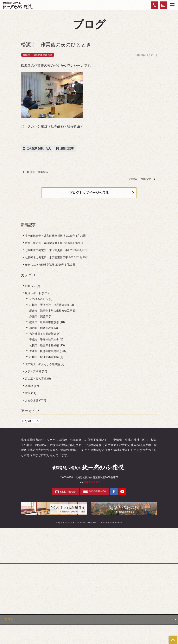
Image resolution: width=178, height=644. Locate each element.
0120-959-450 (95, 493)
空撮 (28, 395)
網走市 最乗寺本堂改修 (45, 324)
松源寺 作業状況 (37, 172)
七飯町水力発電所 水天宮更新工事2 (49, 252)
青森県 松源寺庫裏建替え (38, 55)
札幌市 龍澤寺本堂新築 (45, 359)
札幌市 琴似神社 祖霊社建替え (51, 306)
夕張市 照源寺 (39, 318)
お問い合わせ (64, 494)
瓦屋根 (29, 387)
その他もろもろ (39, 301)
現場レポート (34, 295)
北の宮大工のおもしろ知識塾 (44, 366)
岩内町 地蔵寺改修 (42, 330)
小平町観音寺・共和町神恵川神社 (47, 237)
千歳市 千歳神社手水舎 (45, 341)
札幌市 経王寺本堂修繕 (45, 347)
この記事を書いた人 (39, 148)
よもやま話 (32, 402)
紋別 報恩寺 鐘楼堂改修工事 (45, 245)
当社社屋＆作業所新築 (44, 335)
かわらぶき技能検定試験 (41, 266)
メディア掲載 (34, 373)
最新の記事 (67, 148)
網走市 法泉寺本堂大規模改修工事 (52, 312)
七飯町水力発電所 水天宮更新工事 (48, 259)
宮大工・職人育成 (37, 380)
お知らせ (31, 288)
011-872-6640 (92, 483)
